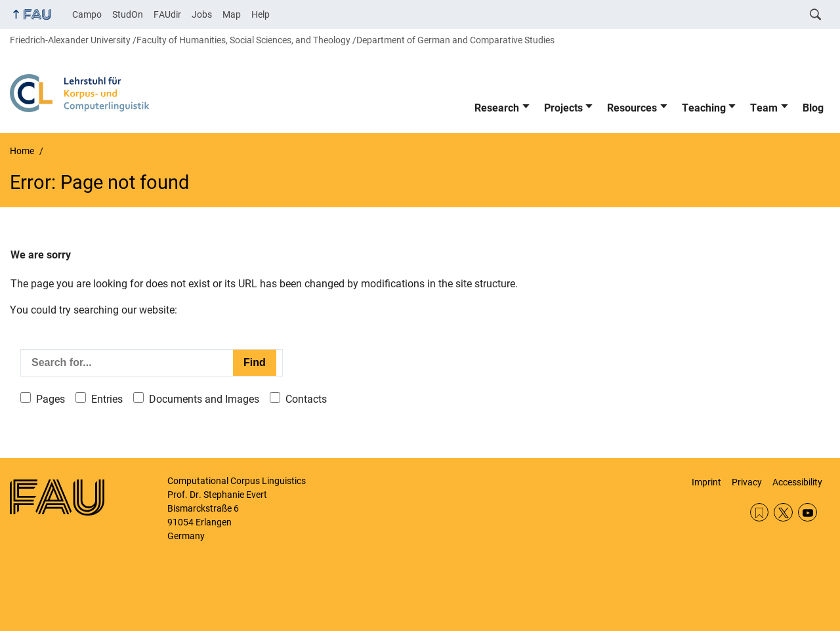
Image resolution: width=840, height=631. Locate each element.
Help (261, 14)
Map (232, 14)
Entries (107, 399)
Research (497, 108)
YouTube (808, 513)
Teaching (704, 108)
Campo (87, 14)
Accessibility (797, 482)
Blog (813, 108)
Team (764, 108)
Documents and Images (204, 399)
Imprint (706, 482)
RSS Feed (760, 513)
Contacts (306, 399)
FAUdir (167, 14)
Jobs (202, 14)
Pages (51, 399)
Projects (563, 108)
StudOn (128, 14)
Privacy (747, 482)
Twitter (783, 513)
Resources (632, 108)
